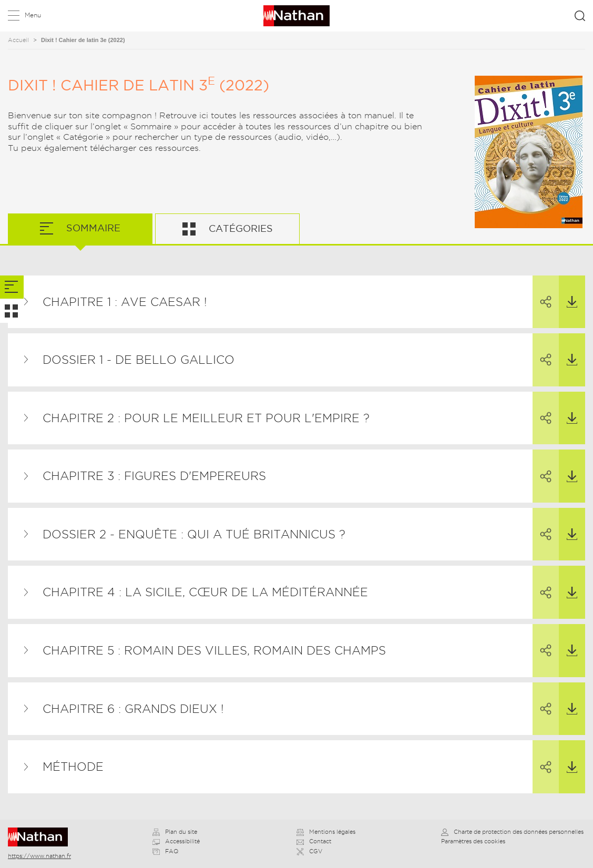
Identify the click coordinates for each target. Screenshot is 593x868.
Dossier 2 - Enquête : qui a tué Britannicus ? (194, 534)
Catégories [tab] (239, 228)
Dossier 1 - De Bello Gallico (139, 360)
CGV (309, 851)
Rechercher (580, 16)
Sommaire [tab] (92, 228)
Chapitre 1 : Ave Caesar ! (125, 302)
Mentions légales (326, 832)
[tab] (12, 287)
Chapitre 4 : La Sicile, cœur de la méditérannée (205, 592)
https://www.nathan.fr (39, 856)
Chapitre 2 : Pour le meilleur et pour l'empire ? (206, 418)
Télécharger (568, 292)
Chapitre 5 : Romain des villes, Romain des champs (214, 650)
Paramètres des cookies (473, 841)
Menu (33, 15)
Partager (542, 292)
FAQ (165, 851)
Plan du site (175, 832)
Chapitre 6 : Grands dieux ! (133, 709)
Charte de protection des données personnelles (512, 832)
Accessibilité (176, 841)
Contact (314, 841)
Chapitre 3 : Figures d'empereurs (154, 476)
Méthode (73, 767)
